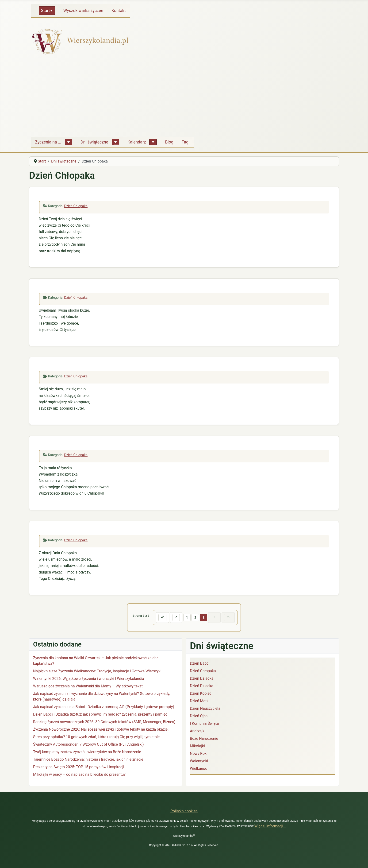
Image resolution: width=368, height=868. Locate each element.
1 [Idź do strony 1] (187, 618)
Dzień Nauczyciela (205, 709)
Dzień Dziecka (202, 686)
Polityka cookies (184, 811)
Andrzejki (198, 731)
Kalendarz (137, 142)
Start (46, 11)
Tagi (186, 142)
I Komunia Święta (204, 724)
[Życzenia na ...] (69, 142)
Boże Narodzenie (204, 739)
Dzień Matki (200, 701)
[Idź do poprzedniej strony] (176, 618)
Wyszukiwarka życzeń (83, 11)
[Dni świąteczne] (115, 142)
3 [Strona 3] (204, 618)
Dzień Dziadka (202, 679)
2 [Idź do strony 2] (195, 618)
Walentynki (199, 761)
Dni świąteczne (94, 142)
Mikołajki (197, 746)
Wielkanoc (199, 769)
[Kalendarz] (153, 142)
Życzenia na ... (48, 142)
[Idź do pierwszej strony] (162, 618)
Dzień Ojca (199, 716)
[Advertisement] (184, 98)
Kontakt (119, 11)
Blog (169, 142)
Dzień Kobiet (200, 694)
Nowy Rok (198, 754)
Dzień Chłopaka (76, 206)
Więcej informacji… (270, 826)
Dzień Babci (200, 664)
